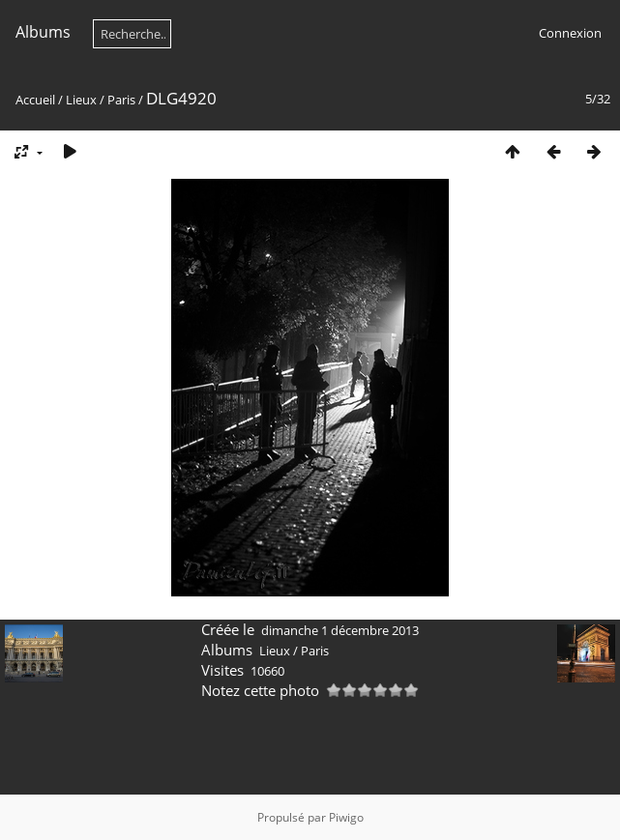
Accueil (35, 100)
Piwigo (346, 817)
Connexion (570, 33)
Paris (121, 100)
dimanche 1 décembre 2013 (340, 630)
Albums (43, 32)
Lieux (81, 100)
